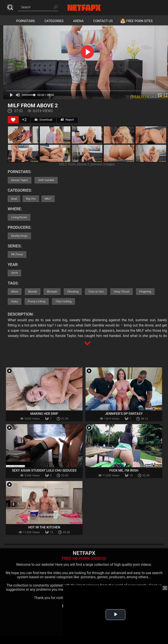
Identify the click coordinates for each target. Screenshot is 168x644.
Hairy (14, 301)
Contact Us (103, 21)
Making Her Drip (44, 414)
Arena (78, 21)
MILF (48, 199)
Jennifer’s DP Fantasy (124, 414)
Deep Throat (122, 292)
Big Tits (31, 199)
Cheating (73, 292)
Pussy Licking (37, 301)
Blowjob (52, 292)
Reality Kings (19, 236)
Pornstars (25, 21)
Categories (54, 21)
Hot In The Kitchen (44, 527)
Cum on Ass (96, 292)
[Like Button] (13, 120)
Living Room (19, 217)
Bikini (15, 292)
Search (10, 7)
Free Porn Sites (139, 21)
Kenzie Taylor (20, 180)
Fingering (145, 292)
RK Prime (17, 254)
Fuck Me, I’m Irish (124, 470)
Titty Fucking (63, 301)
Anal (14, 199)
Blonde (33, 292)
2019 (14, 273)
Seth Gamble (46, 180)
